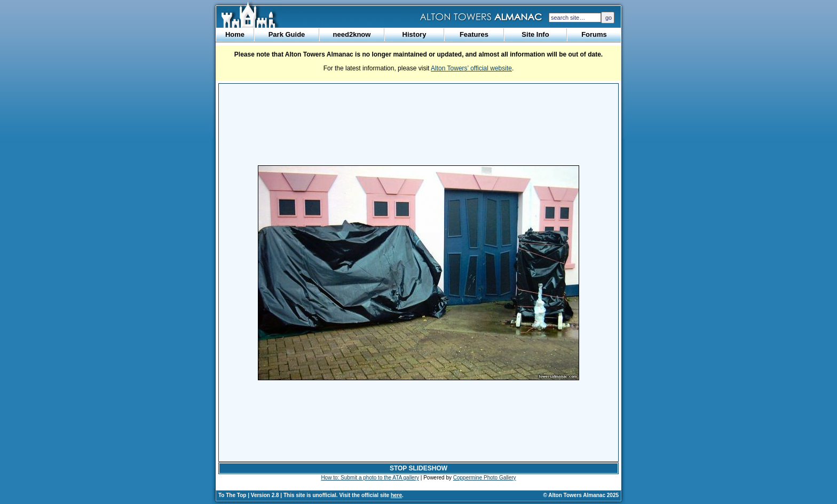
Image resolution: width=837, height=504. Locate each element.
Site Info (535, 34)
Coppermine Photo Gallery (485, 478)
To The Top (232, 495)
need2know (352, 34)
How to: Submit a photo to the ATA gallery (370, 478)
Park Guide (287, 34)
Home (235, 34)
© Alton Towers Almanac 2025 (581, 495)
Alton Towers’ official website (471, 68)
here (396, 495)
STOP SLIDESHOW (418, 468)
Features (474, 34)
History (414, 34)
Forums (594, 34)
